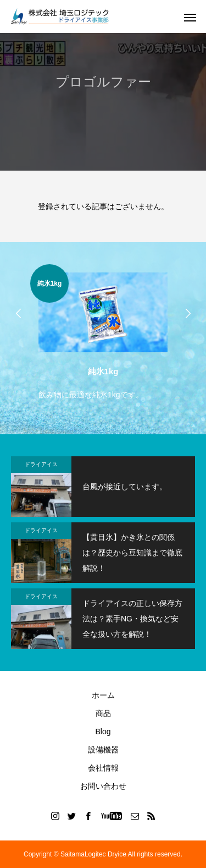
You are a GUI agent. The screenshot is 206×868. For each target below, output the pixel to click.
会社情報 (103, 768)
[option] (103, 333)
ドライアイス (41, 464)
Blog (103, 731)
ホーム (103, 695)
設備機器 (103, 750)
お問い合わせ (103, 786)
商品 (103, 713)
